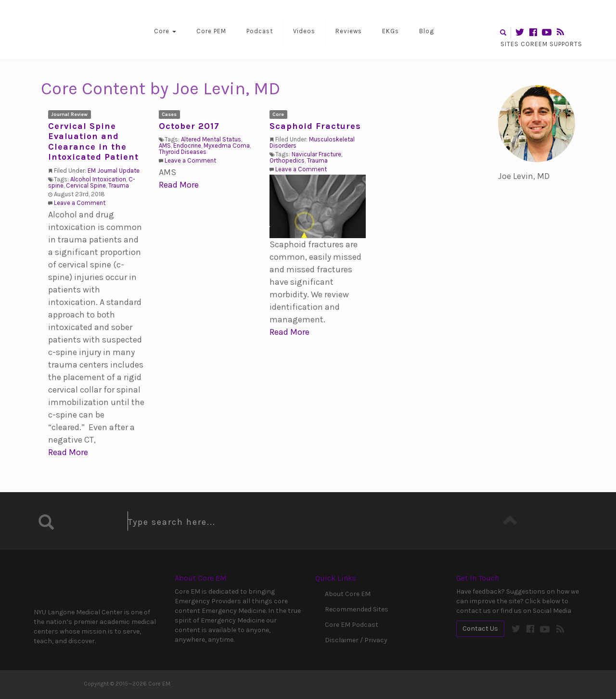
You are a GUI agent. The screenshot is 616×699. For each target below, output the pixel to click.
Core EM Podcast (352, 625)
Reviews (349, 31)
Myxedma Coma (227, 146)
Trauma (119, 185)
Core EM (82, 30)
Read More (68, 452)
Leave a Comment (80, 203)
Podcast (260, 31)
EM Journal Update (114, 171)
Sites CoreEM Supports (541, 44)
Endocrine (187, 146)
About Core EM (348, 594)
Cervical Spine (86, 185)
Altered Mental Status (211, 139)
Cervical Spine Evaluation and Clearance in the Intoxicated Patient (93, 142)
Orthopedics (287, 160)
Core (165, 31)
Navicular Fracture (316, 154)
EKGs (391, 31)
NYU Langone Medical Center (75, 586)
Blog (427, 31)
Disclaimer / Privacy (356, 640)
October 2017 (189, 126)
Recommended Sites (357, 609)
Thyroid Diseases (183, 152)
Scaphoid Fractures (315, 126)
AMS (165, 146)
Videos (304, 31)
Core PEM (211, 31)
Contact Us (480, 629)
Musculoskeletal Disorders (312, 142)
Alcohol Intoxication (98, 179)
